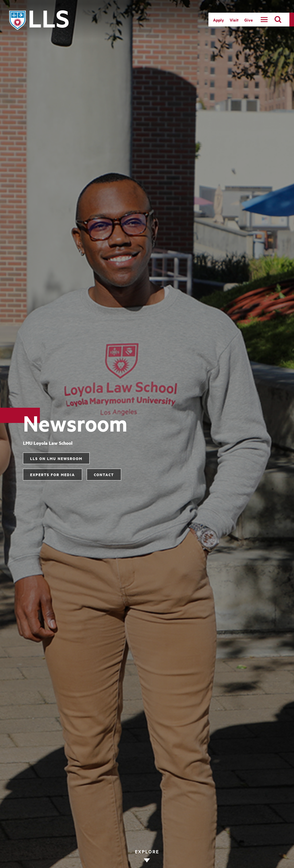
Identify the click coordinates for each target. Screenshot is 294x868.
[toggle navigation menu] (264, 20)
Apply (218, 20)
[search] (278, 20)
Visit (234, 20)
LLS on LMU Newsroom (56, 458)
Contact (104, 474)
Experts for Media (53, 474)
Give (248, 20)
